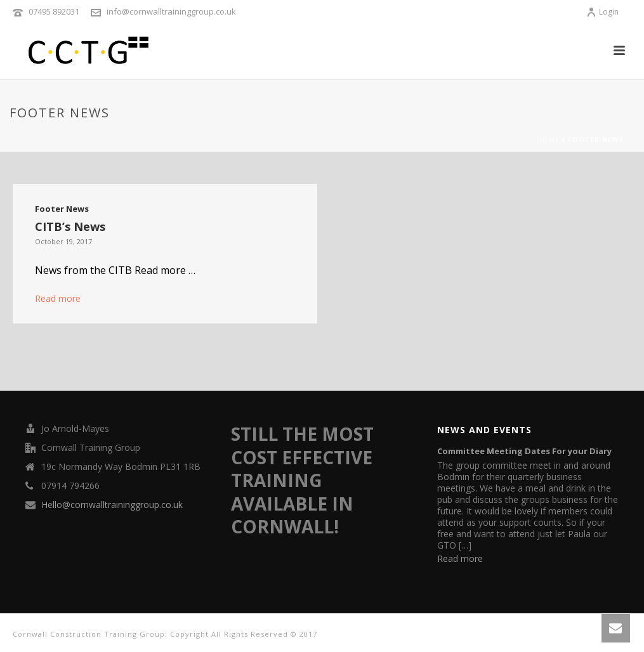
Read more (58, 298)
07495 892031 (54, 11)
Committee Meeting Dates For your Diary (524, 451)
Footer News (62, 209)
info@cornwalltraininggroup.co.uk (171, 11)
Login (602, 12)
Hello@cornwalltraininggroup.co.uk (112, 505)
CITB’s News (70, 226)
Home (548, 140)
